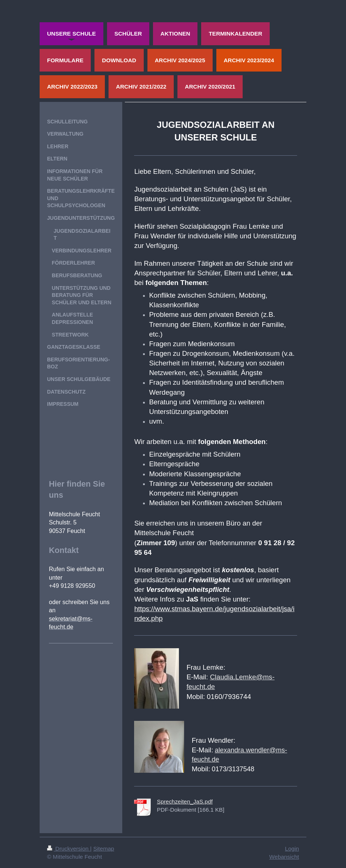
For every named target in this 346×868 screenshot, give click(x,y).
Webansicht (284, 857)
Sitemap (104, 849)
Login (292, 849)
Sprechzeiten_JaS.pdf (185, 801)
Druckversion (69, 849)
